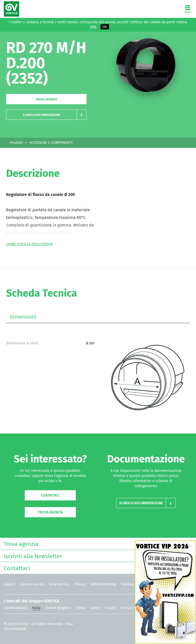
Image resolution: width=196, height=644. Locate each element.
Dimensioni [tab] (23, 317)
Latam (95, 608)
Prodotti (16, 143)
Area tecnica (59, 584)
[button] (46, 115)
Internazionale (16, 608)
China (81, 608)
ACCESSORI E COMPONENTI (51, 143)
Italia (36, 608)
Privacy (80, 584)
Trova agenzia (46, 99)
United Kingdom (58, 608)
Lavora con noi (32, 584)
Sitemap (127, 584)
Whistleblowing (103, 584)
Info (93, 27)
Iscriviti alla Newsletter (97, 556)
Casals (111, 608)
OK (105, 27)
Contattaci (50, 495)
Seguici (10, 584)
